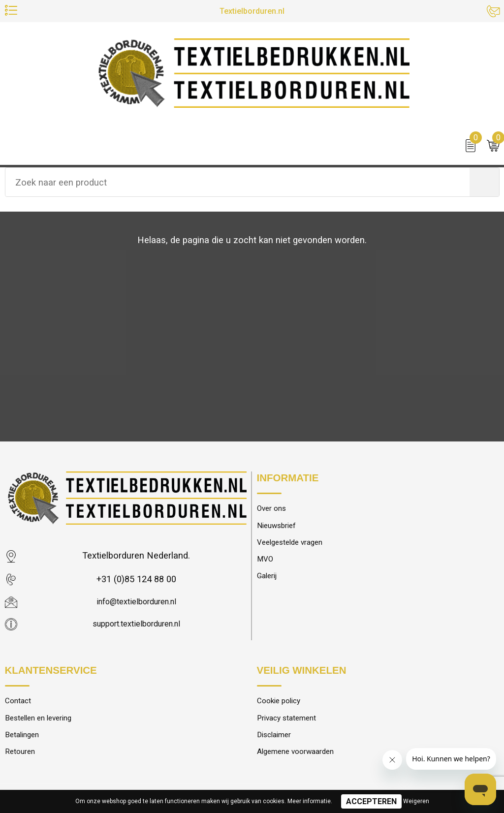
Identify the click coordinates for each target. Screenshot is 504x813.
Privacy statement (291, 722)
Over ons (273, 509)
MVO (266, 564)
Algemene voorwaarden (301, 759)
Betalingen (25, 741)
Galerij (269, 583)
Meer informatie (309, 801)
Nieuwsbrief (279, 528)
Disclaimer (277, 741)
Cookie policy (282, 704)
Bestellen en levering (43, 722)
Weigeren (416, 801)
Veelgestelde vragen (295, 546)
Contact (20, 704)
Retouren (22, 759)
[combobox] (237, 184)
